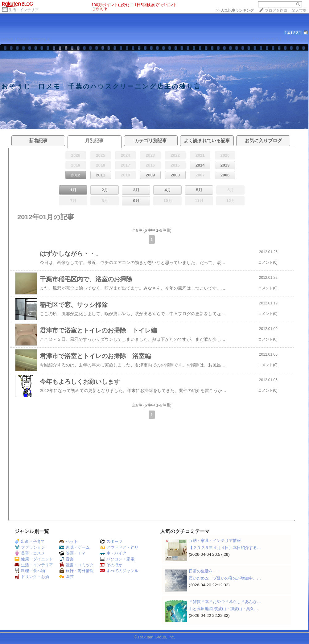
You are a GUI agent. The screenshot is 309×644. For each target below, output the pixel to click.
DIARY (23, 40)
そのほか (111, 565)
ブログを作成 (276, 10)
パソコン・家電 (117, 559)
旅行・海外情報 (76, 571)
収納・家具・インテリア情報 (215, 541)
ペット (68, 541)
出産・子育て (30, 541)
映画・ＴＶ (72, 553)
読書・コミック (76, 565)
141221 (293, 33)
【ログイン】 (296, 39)
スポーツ (111, 541)
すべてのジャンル (119, 571)
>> (235, 10)
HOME (7, 40)
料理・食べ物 (30, 571)
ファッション (30, 547)
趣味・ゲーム (74, 547)
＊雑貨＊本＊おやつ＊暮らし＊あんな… (225, 602)
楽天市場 (299, 10)
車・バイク (113, 553)
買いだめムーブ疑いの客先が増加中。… (225, 578)
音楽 (66, 559)
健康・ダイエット (34, 559)
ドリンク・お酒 (32, 577)
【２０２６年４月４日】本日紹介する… (225, 548)
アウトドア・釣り (119, 547)
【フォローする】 (267, 39)
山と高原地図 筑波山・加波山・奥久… (223, 609)
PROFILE (41, 40)
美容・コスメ (30, 553)
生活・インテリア (23, 10)
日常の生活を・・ (205, 571)
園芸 (66, 577)
